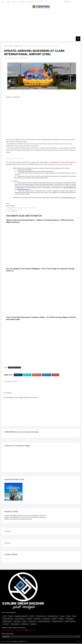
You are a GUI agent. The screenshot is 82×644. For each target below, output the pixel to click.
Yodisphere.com (23, 642)
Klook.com (8, 531)
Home (3, 2)
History (62, 617)
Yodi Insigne (14, 642)
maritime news (19, 46)
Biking (25, 622)
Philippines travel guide (21, 617)
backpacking (46, 619)
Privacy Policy (31, 2)
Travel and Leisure (41, 617)
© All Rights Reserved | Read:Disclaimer (13, 631)
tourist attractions (20, 619)
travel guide (17, 622)
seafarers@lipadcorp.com (68, 198)
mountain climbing (8, 619)
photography (70, 619)
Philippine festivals (57, 622)
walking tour (25, 624)
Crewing (11, 46)
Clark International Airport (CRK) (63, 165)
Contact (14, 2)
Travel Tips (6, 624)
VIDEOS (32, 617)
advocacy (61, 619)
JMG (7, 163)
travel (4, 617)
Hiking (74, 617)
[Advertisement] (41, 23)
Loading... (7, 559)
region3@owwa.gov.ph (70, 188)
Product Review (15, 624)
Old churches (32, 622)
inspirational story (53, 617)
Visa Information (7, 622)
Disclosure (22, 2)
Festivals (54, 619)
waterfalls (33, 624)
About (8, 2)
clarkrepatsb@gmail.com (23, 189)
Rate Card (40, 2)
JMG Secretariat (11, 206)
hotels (68, 617)
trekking (29, 619)
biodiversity (37, 619)
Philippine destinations (44, 622)
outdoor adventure (70, 622)
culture (11, 617)
